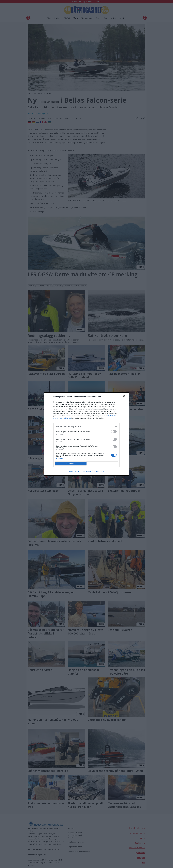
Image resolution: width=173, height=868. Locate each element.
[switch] (114, 432)
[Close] (125, 397)
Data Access (86, 471)
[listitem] (86, 427)
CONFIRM (71, 464)
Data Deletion (74, 471)
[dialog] (86, 434)
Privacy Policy (99, 471)
